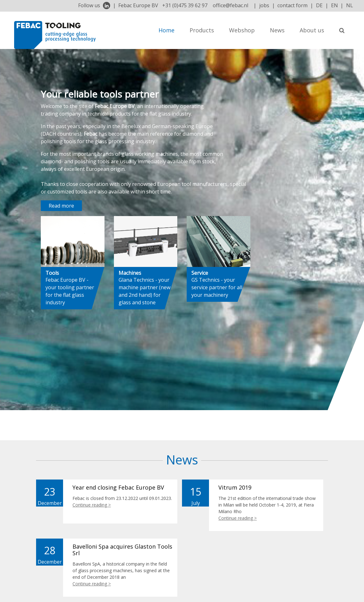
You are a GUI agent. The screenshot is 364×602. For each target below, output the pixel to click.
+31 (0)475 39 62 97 (185, 5)
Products (202, 30)
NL (350, 5)
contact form (292, 5)
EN (335, 5)
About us (312, 30)
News (277, 30)
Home (166, 30)
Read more (61, 206)
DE (319, 5)
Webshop (242, 30)
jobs (264, 5)
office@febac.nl (230, 5)
